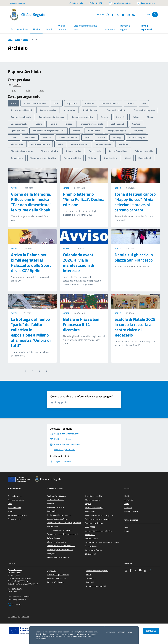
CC (9, 617)
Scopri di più (151, 631)
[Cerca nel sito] (155, 15)
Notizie (26, 40)
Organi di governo (15, 496)
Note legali (90, 582)
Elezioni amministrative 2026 (86, 28)
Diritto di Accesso (53, 538)
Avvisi (127, 504)
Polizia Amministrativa (94, 508)
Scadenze (128, 508)
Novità (18, 40)
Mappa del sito (23, 617)
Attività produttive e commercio (59, 515)
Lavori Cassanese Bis (93, 496)
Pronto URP (15, 604)
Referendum (90, 511)
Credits (14, 617)
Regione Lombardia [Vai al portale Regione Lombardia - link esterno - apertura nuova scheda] (18, 3)
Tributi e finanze (91, 546)
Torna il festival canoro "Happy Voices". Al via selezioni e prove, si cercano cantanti (135, 202)
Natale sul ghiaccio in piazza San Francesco (134, 257)
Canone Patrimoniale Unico (57, 519)
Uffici (10, 504)
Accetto (122, 632)
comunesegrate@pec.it (17, 599)
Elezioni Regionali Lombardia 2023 (60, 550)
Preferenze (110, 632)
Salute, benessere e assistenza (97, 519)
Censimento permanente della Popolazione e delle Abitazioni (64, 525)
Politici (10, 511)
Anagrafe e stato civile (55, 507)
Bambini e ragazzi (125, 28)
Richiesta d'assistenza (55, 582)
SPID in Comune (91, 538)
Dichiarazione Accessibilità (96, 586)
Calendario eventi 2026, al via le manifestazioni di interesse (79, 263)
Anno (14, 85)
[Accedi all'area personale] (146, 3)
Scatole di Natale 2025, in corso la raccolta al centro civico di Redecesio (136, 327)
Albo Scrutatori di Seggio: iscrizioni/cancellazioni (56, 498)
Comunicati (129, 500)
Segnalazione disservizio (56, 578)
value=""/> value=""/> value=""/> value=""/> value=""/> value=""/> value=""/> (17, 85)
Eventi (127, 531)
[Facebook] (112, 15)
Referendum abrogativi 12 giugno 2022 (100, 515)
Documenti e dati (14, 519)
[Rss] (133, 15)
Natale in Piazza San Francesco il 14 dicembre (81, 324)
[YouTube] (122, 15)
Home (10, 40)
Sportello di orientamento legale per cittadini (102, 542)
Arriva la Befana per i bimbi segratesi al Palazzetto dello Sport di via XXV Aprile (31, 263)
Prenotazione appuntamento (58, 575)
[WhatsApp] (106, 15)
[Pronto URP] (96, 3)
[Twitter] (117, 15)
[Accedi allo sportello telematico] (120, 3)
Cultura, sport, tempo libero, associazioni (62, 534)
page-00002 (90, 527)
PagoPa (88, 504)
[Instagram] (127, 15)
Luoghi (127, 527)
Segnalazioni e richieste (94, 523)
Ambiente (110, 29)
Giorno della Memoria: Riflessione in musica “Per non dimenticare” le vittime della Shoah (31, 202)
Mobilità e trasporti (92, 500)
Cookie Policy (91, 578)
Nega (130, 632)
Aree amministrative (16, 500)
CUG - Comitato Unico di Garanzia (60, 530)
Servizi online (90, 535)
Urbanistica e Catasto (93, 550)
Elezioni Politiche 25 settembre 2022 (61, 546)
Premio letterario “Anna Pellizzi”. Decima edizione (84, 199)
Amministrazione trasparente (97, 571)
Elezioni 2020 (90, 554)
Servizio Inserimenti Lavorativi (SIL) (99, 531)
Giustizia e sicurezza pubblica (58, 557)
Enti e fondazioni (14, 508)
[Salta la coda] (76, 3)
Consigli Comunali (131, 511)
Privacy (88, 575)
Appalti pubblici (52, 511)
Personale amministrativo (18, 515)
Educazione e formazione (56, 542)
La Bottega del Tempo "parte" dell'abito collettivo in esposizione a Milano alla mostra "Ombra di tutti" (31, 332)
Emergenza (51, 553)
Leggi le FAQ (51, 571)
